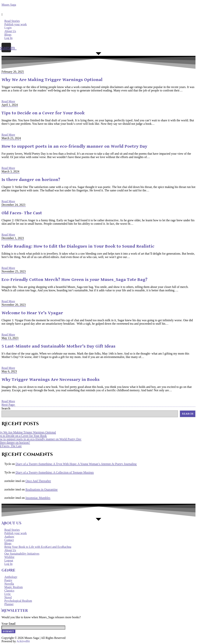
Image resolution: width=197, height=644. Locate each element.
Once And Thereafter (38, 481)
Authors (9, 537)
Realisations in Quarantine (42, 489)
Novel (8, 597)
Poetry (8, 580)
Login (8, 28)
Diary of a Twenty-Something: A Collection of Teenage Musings (55, 472)
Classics (9, 591)
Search (6, 409)
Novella (9, 584)
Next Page (9, 405)
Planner (9, 604)
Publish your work (16, 24)
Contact (9, 540)
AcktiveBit (23, 641)
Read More (8, 101)
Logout (9, 560)
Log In (8, 38)
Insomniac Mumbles (38, 498)
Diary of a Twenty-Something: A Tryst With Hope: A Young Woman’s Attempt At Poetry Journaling (76, 464)
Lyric (8, 594)
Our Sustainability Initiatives (22, 554)
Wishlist (9, 557)
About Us (10, 31)
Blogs (8, 35)
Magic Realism (14, 587)
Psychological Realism (18, 601)
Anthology (11, 577)
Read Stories (12, 21)
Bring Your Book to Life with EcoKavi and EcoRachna (38, 547)
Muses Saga (9, 5)
